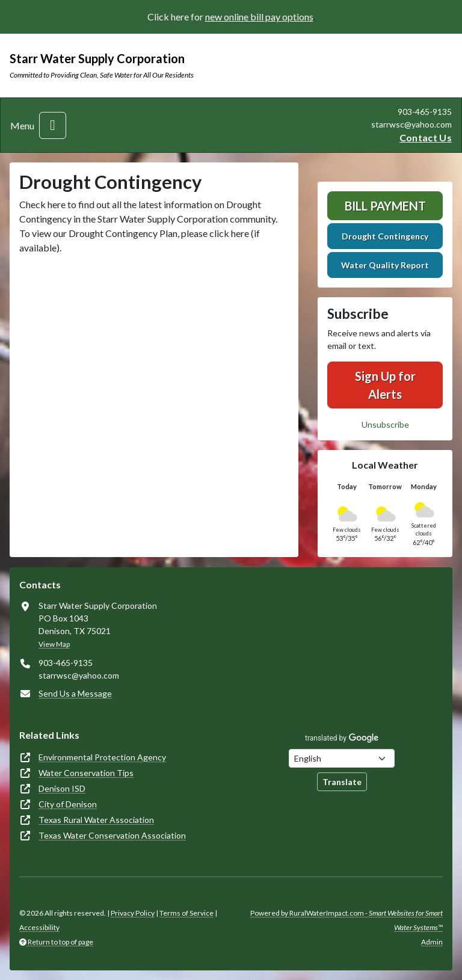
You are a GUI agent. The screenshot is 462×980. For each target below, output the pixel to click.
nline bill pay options (271, 17)
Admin (432, 942)
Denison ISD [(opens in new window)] (62, 788)
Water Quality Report (385, 265)
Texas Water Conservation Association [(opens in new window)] (112, 835)
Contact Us (426, 137)
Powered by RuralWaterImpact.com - (346, 920)
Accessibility (39, 927)
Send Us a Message (75, 693)
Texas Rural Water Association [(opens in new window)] (96, 820)
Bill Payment (385, 206)
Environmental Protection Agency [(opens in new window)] (102, 757)
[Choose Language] (342, 758)
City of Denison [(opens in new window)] (68, 804)
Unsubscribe (385, 424)
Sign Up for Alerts (385, 385)
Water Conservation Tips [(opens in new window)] (86, 773)
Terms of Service (186, 913)
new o (217, 17)
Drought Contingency (385, 236)
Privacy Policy (133, 913)
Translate (342, 782)
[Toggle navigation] (53, 125)
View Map (54, 644)
